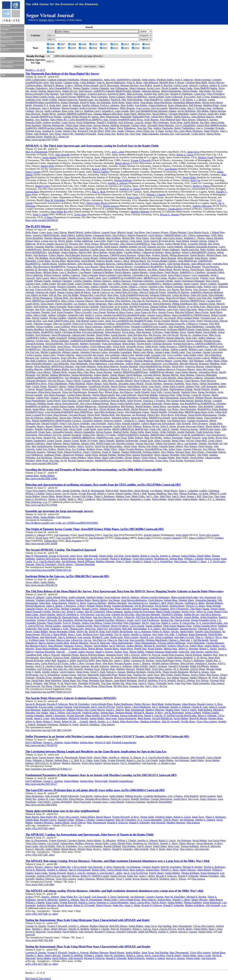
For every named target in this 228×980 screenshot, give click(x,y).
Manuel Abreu (33, 241)
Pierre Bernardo (186, 258)
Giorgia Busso (156, 272)
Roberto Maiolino (79, 643)
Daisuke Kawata (212, 341)
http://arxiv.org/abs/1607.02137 (41, 784)
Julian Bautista (59, 603)
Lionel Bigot (44, 261)
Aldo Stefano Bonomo (178, 264)
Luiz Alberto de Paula (36, 295)
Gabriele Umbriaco (35, 443)
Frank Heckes (203, 329)
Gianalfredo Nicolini (99, 386)
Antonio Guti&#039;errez (116, 326)
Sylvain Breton (121, 269)
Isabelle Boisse (49, 264)
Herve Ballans (100, 252)
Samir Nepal (130, 114)
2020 (93, 48)
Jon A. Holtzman (143, 631)
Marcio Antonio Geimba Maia (54, 643)
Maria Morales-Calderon (190, 378)
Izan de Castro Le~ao (103, 292)
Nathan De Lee (70, 91)
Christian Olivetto (107, 389)
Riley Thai (98, 128)
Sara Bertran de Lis (138, 603)
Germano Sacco (100, 802)
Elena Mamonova (98, 364)
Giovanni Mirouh (152, 375)
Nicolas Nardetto (153, 384)
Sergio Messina (104, 372)
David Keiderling (54, 344)
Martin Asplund (153, 249)
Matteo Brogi (165, 269)
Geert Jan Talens (34, 438)
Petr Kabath (98, 238)
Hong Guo (90, 629)
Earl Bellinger (75, 258)
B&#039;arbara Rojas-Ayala (199, 412)
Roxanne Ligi (32, 358)
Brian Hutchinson (163, 102)
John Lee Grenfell (62, 324)
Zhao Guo (207, 496)
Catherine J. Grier (59, 629)
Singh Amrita (149, 80)
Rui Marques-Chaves (36, 646)
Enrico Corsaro (33, 172)
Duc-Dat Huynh (170, 335)
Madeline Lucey (92, 111)
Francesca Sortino (189, 429)
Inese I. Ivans (75, 634)
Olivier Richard (107, 409)
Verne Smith (182, 535)
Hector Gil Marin (120, 626)
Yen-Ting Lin (99, 640)
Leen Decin (100, 295)
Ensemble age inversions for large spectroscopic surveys (59, 511)
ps (50, 914)
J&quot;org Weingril (73, 455)
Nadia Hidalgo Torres (175, 332)
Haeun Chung (218, 609)
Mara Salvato (189, 120)
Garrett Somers (67, 672)
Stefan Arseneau (203, 80)
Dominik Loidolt (119, 358)
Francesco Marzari (195, 366)
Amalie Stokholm (186, 432)
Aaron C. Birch (121, 261)
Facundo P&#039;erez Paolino (46, 117)
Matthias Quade (45, 403)
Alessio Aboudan (214, 238)
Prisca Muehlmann (58, 384)
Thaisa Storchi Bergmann (175, 672)
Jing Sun (82, 675)
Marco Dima (68, 301)
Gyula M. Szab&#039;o (193, 435)
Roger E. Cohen (75, 612)
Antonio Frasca (166, 312)
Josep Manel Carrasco (179, 275)
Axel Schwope (126, 122)
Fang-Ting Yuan (183, 683)
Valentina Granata (43, 324)
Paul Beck (153, 843)
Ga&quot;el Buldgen (103, 272)
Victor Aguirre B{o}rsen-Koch (159, 241)
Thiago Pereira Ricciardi (75, 409)
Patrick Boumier (192, 267)
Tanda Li (72, 499)
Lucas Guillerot (62, 326)
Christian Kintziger (162, 344)
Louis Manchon (116, 364)
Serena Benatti (91, 258)
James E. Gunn (41, 718)
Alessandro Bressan (102, 269)
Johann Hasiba (86, 329)
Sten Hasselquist (170, 629)
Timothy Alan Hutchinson (208, 631)
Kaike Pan (184, 652)
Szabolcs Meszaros (202, 206)
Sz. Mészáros (109, 840)
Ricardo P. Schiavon (57, 704)
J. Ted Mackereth (200, 640)
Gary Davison (200, 289)
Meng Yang (131, 683)
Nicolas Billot (59, 261)
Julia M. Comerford (95, 612)
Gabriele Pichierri (108, 398)
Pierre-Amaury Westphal (167, 455)
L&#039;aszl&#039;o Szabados (133, 435)
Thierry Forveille (83, 312)
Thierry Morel (73, 381)
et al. (45, 502)
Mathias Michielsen (60, 375)
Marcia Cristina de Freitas (153, 292)
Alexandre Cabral (215, 272)
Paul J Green (203, 97)
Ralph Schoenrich (70, 796)
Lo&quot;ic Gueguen (197, 324)
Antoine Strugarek (72, 435)
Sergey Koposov (208, 799)
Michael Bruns (51, 272)
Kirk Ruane (181, 415)
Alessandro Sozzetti (63, 432)
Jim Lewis (193, 799)
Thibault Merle (59, 372)
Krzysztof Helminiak (93, 332)
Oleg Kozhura (49, 349)
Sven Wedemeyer (34, 455)
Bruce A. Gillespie (207, 715)
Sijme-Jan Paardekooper (74, 392)
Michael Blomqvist (35, 606)
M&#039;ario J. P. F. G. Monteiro (137, 378)
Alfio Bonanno (85, 264)
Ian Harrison (51, 329)
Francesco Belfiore (97, 603)
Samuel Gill (156, 318)
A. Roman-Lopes (167, 763)
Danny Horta (132, 102)
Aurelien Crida (156, 287)
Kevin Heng (128, 332)
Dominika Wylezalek (85, 134)
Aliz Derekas (76, 298)
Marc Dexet (109, 298)
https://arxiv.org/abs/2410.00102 (42, 220)
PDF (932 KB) (46, 940)
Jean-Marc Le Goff (184, 637)
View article (32, 885)
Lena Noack (155, 386)
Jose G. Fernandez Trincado (210, 128)
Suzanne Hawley (188, 629)
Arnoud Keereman (35, 344)
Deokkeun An (161, 559)
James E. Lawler (217, 707)
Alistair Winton (132, 458)
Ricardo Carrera (90, 609)
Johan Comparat (137, 88)
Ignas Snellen (104, 429)
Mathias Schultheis (209, 876)
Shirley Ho (82, 631)
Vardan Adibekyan (83, 241)
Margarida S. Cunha (140, 499)
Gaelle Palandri (142, 392)
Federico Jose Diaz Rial (199, 298)
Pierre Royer (167, 415)
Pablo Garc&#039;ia (137, 97)
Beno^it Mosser (142, 381)
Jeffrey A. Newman (188, 649)
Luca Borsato (92, 267)
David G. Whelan (186, 680)
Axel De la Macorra (210, 614)
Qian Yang (135, 134)
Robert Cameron (52, 275)
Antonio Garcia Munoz (159, 315)
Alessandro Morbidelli (215, 378)
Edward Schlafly (50, 423)
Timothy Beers (46, 20)
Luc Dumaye (80, 304)
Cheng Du (129, 617)
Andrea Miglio (101, 375)
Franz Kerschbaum (112, 344)
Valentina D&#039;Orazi (192, 301)
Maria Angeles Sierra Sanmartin (96, 426)
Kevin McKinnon (187, 111)
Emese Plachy (187, 398)
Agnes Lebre (49, 355)
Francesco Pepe (167, 395)
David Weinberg (86, 535)
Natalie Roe (212, 660)
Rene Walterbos (53, 680)
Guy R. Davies (70, 493)
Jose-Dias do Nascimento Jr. (146, 301)
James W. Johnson (71, 105)
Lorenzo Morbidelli (62, 802)
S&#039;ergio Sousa (210, 429)
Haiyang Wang (183, 452)
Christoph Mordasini (36, 381)
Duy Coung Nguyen (95, 710)
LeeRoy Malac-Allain (216, 361)
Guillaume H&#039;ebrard (181, 329)
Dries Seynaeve (200, 423)
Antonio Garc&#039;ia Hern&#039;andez (124, 315)
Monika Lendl (142, 355)
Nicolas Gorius (188, 321)
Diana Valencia (54, 443)
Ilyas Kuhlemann (107, 349)
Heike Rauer (32, 232)
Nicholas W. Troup (69, 725)
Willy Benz (217, 235)
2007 (61, 44)
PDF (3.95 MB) (46, 885)
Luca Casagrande (200, 275)
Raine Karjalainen (156, 341)
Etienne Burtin (177, 606)
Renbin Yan (123, 134)
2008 (72, 44)
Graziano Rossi (93, 663)
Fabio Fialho (128, 309)
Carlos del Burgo (181, 295)
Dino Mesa (89, 372)
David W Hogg (87, 102)
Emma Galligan (117, 97)
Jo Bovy (69, 85)
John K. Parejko (97, 721)
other (51, 828)
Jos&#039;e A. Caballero (192, 272)
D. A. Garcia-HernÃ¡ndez (209, 623)
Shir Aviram (56, 82)
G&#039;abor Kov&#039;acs (193, 346)
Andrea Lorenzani (177, 358)
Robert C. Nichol (208, 649)
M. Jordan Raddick (121, 658)
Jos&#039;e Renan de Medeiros (207, 292)
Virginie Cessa (207, 278)
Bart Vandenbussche (42, 446)
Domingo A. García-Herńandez (112, 902)
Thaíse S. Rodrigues (104, 496)
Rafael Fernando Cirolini (38, 612)
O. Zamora (136, 757)
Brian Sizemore (33, 125)
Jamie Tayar (85, 128)
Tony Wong (55, 134)
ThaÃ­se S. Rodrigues (120, 559)
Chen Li (199, 637)
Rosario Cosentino (67, 287)
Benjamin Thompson (47, 725)
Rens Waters (198, 452)
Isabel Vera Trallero (46, 449)
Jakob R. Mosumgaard (93, 491)
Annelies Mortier (124, 381)
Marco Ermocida (58, 307)
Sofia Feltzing (53, 309)
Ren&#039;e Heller (51, 332)
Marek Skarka (213, 426)
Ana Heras (139, 232)
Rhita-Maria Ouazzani (49, 392)
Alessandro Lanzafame (120, 352)
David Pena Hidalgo (148, 395)
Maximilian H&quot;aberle (187, 102)
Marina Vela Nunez (148, 446)
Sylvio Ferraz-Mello (109, 309)
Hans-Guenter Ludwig (198, 358)
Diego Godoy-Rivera (97, 203)
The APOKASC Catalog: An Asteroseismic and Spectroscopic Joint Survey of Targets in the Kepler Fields (89, 835)
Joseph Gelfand (156, 97)
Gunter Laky (211, 349)
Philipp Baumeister (179, 255)
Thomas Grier (77, 629)
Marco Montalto (111, 378)
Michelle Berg (166, 82)
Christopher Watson (216, 452)
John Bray (86, 269)
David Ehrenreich (162, 304)
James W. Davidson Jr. (68, 614)
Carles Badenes (87, 82)
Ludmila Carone (158, 275)
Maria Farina (213, 307)
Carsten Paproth (172, 392)
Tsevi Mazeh (149, 369)
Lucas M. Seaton (143, 122)
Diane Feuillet (54, 623)
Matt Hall (127, 629)
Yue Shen (204, 122)
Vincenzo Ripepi (157, 409)
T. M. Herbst (186, 100)
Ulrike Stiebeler (168, 432)
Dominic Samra (195, 418)
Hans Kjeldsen (113, 238)
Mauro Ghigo (126, 318)
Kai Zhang (47, 686)
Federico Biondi (104, 261)
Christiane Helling (72, 332)
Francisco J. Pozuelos (154, 401)
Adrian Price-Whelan (162, 117)
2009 (83, 44)
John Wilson (50, 683)
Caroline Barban (132, 252)
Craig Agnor (136, 241)
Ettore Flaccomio (188, 309)
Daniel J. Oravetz (104, 652)
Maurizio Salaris (102, 418)
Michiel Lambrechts (51, 352)
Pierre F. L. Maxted (131, 369)
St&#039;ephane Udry (176, 235)
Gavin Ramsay (156, 235)
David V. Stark (98, 672)
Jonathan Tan (71, 128)
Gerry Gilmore (175, 796)
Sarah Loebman (52, 111)
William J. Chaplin (156, 194)
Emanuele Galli (76, 315)
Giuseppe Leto (158, 355)
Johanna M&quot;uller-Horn (108, 114)
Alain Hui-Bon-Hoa (137, 335)
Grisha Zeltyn (198, 134)
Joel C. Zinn (118, 152)
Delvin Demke (190, 91)
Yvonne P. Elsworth (141, 160)
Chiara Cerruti (191, 278)
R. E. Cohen (86, 760)
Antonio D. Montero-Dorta (73, 649)
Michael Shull (143, 669)
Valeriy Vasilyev (85, 446)
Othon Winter (94, 458)
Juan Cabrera (60, 232)
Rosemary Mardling (209, 364)
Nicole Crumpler (170, 88)
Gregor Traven (54, 441)
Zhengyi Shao (108, 669)
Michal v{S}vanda (106, 435)
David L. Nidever (115, 710)
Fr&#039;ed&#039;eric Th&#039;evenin (92, 438)
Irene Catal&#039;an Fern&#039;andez (122, 278)
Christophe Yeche (165, 683)
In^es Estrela (121, 307)
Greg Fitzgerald (81, 707)
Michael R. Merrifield (155, 646)
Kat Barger (114, 600)
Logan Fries (200, 94)
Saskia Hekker (171, 100)
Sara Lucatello (64, 538)
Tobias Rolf (221, 412)
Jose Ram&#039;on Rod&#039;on (197, 403)
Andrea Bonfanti (125, 264)
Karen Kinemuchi (198, 634)
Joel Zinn (119, 556)
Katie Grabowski (174, 97)
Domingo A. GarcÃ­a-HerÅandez (104, 873)
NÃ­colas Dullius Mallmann (172, 643)
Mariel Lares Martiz (143, 352)
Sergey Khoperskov (178, 105)
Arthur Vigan (175, 449)
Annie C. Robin (122, 660)
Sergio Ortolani (160, 389)
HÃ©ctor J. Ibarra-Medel (54, 634)
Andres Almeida (77, 597)
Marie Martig (32, 817)
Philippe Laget (196, 349)
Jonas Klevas (64, 346)
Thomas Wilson (61, 458)
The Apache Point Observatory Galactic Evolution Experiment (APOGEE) (71, 698)
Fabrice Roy (154, 415)
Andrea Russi (51, 418)
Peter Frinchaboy (216, 94)
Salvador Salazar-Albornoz (165, 663)
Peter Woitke (182, 458)
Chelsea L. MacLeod (179, 640)
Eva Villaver (209, 449)
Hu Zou (163, 686)
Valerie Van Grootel (165, 443)
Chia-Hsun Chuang (200, 609)
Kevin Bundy (162, 606)
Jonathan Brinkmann (123, 606)
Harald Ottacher (202, 389)
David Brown (197, 269)
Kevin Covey (153, 88)
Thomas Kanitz (118, 341)
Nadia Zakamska (150, 134)
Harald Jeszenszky (121, 338)
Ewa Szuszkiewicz (216, 435)
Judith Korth (151, 346)
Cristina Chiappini (100, 88)
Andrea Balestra (69, 252)
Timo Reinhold (205, 406)
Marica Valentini (71, 443)
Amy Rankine (42, 120)
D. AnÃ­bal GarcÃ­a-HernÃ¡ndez (180, 715)
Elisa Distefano (123, 301)
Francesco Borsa (75, 267)
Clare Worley (44, 802)
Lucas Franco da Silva (146, 312)
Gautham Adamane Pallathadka (63, 80)
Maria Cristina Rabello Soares (125, 403)
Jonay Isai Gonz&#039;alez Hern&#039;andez (129, 321)
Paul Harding (140, 629)
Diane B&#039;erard (129, 258)
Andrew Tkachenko (163, 128)
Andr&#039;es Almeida (128, 80)
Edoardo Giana (141, 318)
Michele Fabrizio (177, 307)
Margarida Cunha (193, 287)
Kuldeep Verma (95, 449)
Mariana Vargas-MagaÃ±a (152, 678)
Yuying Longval (137, 358)
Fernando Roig (176, 412)
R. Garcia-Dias (187, 623)
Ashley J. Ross (77, 663)
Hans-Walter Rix (59, 120)
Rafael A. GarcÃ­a (149, 556)
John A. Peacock (51, 655)
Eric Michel (43, 375)
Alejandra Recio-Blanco (97, 799)
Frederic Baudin (160, 255)
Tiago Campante (90, 275)
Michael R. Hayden (78, 718)
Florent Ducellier (64, 304)
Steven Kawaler (194, 341)
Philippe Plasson (204, 398)
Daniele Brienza (138, 269)
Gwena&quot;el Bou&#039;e (149, 267)
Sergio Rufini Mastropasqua (202, 415)
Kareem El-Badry (117, 94)
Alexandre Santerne (92, 421)
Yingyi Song (72, 125)
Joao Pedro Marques (86, 366)
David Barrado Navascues (78, 255)
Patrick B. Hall (118, 100)
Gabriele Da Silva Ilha (123, 614)
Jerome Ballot (116, 252)
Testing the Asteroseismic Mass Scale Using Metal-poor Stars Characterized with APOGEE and (88, 920)
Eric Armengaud (208, 597)
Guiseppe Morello (91, 381)
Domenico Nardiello (174, 384)
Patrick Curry (210, 287)
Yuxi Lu (79, 111)
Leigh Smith (90, 429)
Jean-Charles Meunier (186, 372)
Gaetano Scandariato (198, 421)
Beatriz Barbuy (100, 600)
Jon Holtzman (104, 102)
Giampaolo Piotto (102, 235)
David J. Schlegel (158, 666)
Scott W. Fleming (72, 623)
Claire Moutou (192, 381)
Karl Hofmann (43, 335)
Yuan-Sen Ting (145, 128)
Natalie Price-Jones (100, 658)
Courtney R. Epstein (36, 926)
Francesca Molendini (206, 375)
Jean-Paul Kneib (48, 637)
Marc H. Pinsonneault (36, 152)
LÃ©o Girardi (101, 559)
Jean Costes (83, 287)
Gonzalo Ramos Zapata (63, 406)
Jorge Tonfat (208, 438)
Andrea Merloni (218, 111)
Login (3, 75)
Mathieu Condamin (172, 284)
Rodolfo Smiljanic (44, 429)
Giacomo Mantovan (151, 364)
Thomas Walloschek (131, 452)
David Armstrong (115, 249)
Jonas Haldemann (195, 326)
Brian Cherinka (123, 609)
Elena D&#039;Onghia (205, 88)
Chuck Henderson (141, 707)
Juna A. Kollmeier (51, 108)
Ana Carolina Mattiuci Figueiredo (103, 369)
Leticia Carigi (181, 85)
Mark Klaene (32, 637)
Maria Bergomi (168, 258)
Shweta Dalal (60, 289)
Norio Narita (192, 384)
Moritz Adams (65, 241)
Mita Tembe (167, 675)
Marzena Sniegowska (53, 125)
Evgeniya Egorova (97, 94)
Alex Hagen (115, 629)
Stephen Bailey (83, 600)
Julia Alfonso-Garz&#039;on (135, 244)
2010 (93, 44)
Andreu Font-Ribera (92, 623)
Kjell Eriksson (41, 307)
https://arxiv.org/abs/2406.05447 (42, 463)
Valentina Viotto (55, 452)
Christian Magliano (143, 361)
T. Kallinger (182, 634)
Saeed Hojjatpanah (61, 335)
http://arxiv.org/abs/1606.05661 (41, 805)
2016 (51, 48)
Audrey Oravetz (198, 114)
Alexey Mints (48, 496)
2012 (114, 44)
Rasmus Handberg (35, 329)
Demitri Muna (111, 649)
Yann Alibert (157, 244)
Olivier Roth (93, 415)
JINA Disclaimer (7, 67)
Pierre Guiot (77, 326)
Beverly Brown (181, 269)
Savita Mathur (49, 157)
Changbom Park (34, 655)
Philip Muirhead (77, 384)
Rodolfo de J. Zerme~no (57, 137)
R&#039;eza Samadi (160, 418)
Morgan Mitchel (170, 375)
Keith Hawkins (135, 100)
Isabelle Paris (212, 652)
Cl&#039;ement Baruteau (123, 255)
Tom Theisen (64, 438)
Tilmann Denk (61, 298)
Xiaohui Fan (150, 94)
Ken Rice (93, 409)
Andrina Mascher (34, 369)
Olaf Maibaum (196, 361)
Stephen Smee (173, 710)
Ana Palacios (126, 392)
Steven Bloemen (205, 843)
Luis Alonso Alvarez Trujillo (88, 247)
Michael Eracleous (84, 620)
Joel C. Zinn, (152, 686)
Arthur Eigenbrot (209, 617)
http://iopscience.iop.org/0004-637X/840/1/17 (49, 769)
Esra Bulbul (146, 85)
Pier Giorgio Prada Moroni (180, 401)
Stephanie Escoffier (104, 620)
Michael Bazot (214, 255)
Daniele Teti (50, 438)
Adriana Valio (88, 443)
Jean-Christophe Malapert (38, 364)
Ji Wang (160, 131)
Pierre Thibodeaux (126, 128)
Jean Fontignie (33, 312)
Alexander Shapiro (35, 426)
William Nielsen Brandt (86, 85)
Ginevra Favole (182, 620)
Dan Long (123, 640)
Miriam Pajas (111, 392)
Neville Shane (188, 721)
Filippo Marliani (178, 232)
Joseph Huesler (119, 335)
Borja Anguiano (74, 541)
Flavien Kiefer (144, 344)
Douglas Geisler (84, 626)
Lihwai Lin (77, 640)
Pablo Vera (110, 131)
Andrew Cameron (71, 275)
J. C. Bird (74, 760)
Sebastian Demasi (151, 91)
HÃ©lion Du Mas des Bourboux (153, 617)
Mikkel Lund (218, 358)
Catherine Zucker (34, 137)
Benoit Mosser (123, 163)
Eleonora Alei (76, 244)
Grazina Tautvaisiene (162, 799)
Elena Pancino (76, 799)
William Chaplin (42, 281)
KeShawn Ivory (91, 634)
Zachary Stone (139, 125)
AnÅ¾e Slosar (198, 669)
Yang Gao (155, 623)
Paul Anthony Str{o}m (50, 435)
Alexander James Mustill (131, 384)
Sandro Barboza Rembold (179, 658)
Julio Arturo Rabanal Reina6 (94, 403)
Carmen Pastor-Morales (79, 395)
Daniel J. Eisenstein (55, 715)
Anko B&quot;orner (201, 264)
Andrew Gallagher (57, 315)
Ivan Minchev (63, 517)
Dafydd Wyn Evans (139, 307)
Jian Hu (175, 631)
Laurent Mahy (180, 361)
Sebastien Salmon (120, 418)
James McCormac (205, 369)
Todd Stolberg (205, 710)
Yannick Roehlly (159, 412)
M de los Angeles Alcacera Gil (52, 244)
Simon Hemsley (113, 332)
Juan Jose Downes (102, 617)
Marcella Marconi (189, 364)
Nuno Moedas (187, 375)
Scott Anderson (112, 597)
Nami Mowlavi (208, 381)
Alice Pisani (46, 658)
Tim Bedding (41, 258)
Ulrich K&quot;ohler (101, 346)
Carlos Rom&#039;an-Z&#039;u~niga (88, 120)
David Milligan (134, 375)
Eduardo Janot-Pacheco (79, 238)
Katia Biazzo (201, 258)
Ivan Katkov (141, 105)
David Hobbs (210, 332)
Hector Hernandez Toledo (62, 631)
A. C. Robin (113, 721)
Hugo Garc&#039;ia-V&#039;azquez (191, 315)
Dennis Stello (48, 166)
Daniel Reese (159, 406)
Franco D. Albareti (35, 597)
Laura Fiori (172, 309)
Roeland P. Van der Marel (91, 131)
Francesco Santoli (113, 421)
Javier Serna (176, 122)
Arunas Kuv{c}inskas (86, 349)
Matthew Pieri (210, 655)
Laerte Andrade (175, 247)
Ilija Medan (203, 111)
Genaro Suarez (69, 675)
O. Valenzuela (106, 678)
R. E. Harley (154, 629)
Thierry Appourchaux (199, 235)
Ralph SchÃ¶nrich (199, 666)
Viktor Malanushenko (145, 643)
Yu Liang (50, 640)
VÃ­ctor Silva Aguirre (204, 926)
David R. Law (147, 637)
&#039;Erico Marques (63, 366)
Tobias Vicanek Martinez (131, 449)
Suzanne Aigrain (198, 241)
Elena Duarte (47, 304)
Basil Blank (158, 704)
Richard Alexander (109, 244)
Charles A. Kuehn (57, 499)
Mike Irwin (215, 335)
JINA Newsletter (7, 63)
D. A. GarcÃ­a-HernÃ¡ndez (47, 561)
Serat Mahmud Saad (170, 120)
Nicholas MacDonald (156, 640)
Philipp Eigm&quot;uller (185, 304)
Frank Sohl (155, 429)
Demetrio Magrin (163, 361)
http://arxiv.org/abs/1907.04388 (41, 544)
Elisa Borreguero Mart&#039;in (49, 267)
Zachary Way (171, 131)
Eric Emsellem (66, 620)
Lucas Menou (44, 372)
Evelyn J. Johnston (110, 105)
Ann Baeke (221, 249)
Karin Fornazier (65, 312)
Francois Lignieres (50, 358)
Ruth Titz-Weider (153, 438)
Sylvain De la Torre (35, 617)
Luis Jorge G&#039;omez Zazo (59, 321)
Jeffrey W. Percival (150, 655)
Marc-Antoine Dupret (119, 304)
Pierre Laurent (131, 637)
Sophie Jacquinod (58, 338)
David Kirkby (215, 634)
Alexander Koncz (135, 346)
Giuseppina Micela (208, 372)
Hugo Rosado (60, 415)
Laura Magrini (117, 802)
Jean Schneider (99, 423)
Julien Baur (45, 603)
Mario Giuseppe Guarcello (172, 324)
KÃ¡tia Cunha (46, 707)
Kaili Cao (195, 180)
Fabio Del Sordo (199, 295)
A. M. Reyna (200, 658)
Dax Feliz (40, 309)
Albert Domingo (170, 301)
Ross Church (212, 281)
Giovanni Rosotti (77, 415)
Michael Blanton (214, 603)
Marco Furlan (202, 312)
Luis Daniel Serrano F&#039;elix (73, 97)
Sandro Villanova (126, 131)
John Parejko (197, 652)
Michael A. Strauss (199, 672)
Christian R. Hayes (207, 629)
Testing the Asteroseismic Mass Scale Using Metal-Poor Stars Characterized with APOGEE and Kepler (88, 947)
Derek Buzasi (171, 272)
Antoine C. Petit (58, 398)
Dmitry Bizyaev (216, 82)
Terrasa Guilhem (44, 326)
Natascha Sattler (34, 122)
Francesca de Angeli (46, 292)
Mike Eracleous (135, 94)
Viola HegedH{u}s (153, 100)
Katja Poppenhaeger (36, 401)
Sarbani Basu (32, 192)
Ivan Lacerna (143, 108)
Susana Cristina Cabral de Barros (74, 292)
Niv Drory (217, 91)
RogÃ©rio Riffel (86, 660)
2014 (136, 44)
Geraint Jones (43, 341)
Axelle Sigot (120, 426)
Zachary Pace (121, 652)
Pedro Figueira (158, 309)
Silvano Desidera (93, 298)
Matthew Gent (93, 318)
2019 (83, 48)
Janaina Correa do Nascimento (139, 612)
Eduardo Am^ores (157, 247)
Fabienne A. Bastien (43, 760)
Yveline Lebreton (65, 355)
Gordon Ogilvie (72, 389)
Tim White (203, 455)
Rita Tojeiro (213, 675)
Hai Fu (146, 623)
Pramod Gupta (86, 100)
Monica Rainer (171, 403)
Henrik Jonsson (111, 206)
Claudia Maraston (215, 643)
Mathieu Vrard (205, 157)
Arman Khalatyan (157, 105)
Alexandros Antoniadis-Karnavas (201, 247)
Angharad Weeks (53, 455)
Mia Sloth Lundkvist (36, 361)
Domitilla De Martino (178, 292)
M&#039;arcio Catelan (155, 278)
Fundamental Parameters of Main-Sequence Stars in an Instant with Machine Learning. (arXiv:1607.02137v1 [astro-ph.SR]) (101, 775)
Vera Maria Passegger (55, 395)
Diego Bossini (107, 267)
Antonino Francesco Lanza (94, 352)
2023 (125, 48)
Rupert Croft (221, 612)
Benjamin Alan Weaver (101, 680)
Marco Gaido (40, 315)
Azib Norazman (209, 386)
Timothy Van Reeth (208, 443)
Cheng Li (209, 637)
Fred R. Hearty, (65, 564)
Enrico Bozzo (56, 269)
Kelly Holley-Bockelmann (119, 631)
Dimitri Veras (64, 449)
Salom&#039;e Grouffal (128, 324)
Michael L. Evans (125, 620)
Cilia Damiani (93, 289)
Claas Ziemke (176, 461)
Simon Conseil (191, 284)
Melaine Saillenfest (82, 418)
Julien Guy (102, 629)
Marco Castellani (59, 278)
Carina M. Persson (201, 395)
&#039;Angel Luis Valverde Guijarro (115, 443)
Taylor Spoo (80, 214)
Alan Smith (156, 238)
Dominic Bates (186, 600)
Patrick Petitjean (193, 655)
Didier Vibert (110, 449)
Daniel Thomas (182, 675)
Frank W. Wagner (111, 452)
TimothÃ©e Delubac (172, 614)
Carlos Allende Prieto (176, 244)
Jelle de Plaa (55, 295)
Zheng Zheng (213, 134)
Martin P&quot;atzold (103, 395)
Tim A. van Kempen (187, 443)
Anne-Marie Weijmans (191, 131)
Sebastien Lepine (177, 108)
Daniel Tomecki (192, 438)
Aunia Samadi (178, 418)
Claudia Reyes (175, 209)
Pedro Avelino (207, 249)
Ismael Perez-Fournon (173, 655)
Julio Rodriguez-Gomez (137, 412)
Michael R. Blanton (54, 85)
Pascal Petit (74, 398)
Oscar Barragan (101, 255)
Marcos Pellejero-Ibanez (92, 655)
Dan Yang (54, 461)
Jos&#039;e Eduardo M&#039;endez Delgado (117, 91)
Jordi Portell (84, 401)
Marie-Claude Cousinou (168, 612)
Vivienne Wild (217, 680)
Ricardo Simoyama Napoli (191, 426)
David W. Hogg (97, 631)
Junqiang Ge (69, 626)
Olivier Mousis (175, 381)
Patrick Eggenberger (141, 304)
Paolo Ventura (205, 446)
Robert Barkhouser (123, 704)
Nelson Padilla (137, 652)
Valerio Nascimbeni (209, 384)
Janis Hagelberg (177, 326)
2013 (125, 44)
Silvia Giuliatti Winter (188, 318)
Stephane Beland (124, 713)
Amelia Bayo (180, 799)
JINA (3, 58)
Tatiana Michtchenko (82, 375)
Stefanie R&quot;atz (86, 406)
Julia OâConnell (66, 652)
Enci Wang (82, 680)
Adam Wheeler (211, 131)
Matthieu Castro (77, 278)
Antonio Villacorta (192, 449)
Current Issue (6, 25)
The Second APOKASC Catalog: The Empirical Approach (61, 550)
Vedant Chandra (81, 88)
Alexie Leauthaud (164, 637)
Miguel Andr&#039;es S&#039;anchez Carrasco (57, 421)
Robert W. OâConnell (75, 721)
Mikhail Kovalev (134, 796)
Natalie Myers (49, 114)
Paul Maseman (33, 710)
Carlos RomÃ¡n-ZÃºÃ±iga (54, 663)
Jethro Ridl (50, 660)
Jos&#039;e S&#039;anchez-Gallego (44, 128)
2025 (146, 48)
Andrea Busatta (140, 272)
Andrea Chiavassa (122, 281)
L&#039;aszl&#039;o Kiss (208, 344)
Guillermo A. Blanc (195, 603)
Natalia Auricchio (190, 249)
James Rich (214, 658)
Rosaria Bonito (158, 264)
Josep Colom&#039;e (150, 284)
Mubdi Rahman (139, 658)
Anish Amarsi (111, 247)
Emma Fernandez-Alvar (203, 620)
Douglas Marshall (129, 366)
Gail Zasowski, (149, 763)
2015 (146, 44)
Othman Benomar (108, 258)
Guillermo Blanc (34, 85)
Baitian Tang (125, 675)
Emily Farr (163, 94)
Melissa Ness (144, 114)
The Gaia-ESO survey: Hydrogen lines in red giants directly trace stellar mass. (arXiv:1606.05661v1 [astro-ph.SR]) (95, 790)
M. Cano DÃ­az (52, 609)
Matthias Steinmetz (120, 125)
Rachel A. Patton (201, 186)
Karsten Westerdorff (143, 455)
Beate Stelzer (152, 432)
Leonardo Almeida (197, 244)
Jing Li (191, 108)
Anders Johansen (207, 338)
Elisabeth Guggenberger (124, 742)
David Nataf (42, 538)
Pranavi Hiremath (70, 102)
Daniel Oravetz (118, 876)
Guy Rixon (173, 409)
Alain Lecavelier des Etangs (89, 355)
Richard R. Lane (100, 637)
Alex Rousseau (123, 415)
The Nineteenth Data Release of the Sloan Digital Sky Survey (62, 74)
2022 (114, 48)
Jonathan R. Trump (52, 131)
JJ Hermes (158, 332)
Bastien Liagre (43, 186)
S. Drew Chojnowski (114, 867)
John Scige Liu (101, 358)
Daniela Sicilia (71, 426)
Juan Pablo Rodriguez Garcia (109, 412)
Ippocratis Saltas (139, 418)
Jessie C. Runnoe (142, 663)
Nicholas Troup (33, 131)
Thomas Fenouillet (71, 309)
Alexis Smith (76, 429)
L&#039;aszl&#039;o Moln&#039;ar (44, 378)
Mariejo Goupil (125, 232)
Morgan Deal (87, 295)
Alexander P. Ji (41, 105)
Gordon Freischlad (113, 623)
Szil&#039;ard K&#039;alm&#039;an (90, 341)
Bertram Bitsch (138, 261)
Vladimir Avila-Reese (46, 600)
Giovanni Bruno (34, 272)
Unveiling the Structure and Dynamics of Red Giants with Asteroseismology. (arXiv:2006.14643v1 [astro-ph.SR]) (94, 470)
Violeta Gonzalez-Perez (205, 626)
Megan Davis (54, 91)
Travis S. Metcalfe (35, 849)
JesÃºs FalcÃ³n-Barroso (147, 620)
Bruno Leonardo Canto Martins (115, 275)
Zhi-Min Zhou (120, 686)
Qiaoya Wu (68, 134)
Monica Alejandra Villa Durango (42, 94)
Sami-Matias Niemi (137, 386)
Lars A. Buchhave (68, 272)
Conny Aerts (46, 232)
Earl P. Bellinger (34, 742)
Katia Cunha (186, 88)
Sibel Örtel (165, 496)
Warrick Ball (85, 252)
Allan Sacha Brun (214, 269)
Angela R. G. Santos (130, 189)
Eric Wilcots (202, 680)
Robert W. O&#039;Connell (95, 876)
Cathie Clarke (49, 284)
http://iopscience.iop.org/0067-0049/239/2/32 (48, 570)
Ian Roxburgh (139, 415)
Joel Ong (147, 389)
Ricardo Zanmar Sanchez (81, 461)
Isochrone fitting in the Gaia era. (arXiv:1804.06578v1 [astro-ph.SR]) (67, 576)
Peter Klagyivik (33, 346)
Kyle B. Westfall (167, 680)
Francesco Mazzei (186, 369)
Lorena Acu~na (49, 241)
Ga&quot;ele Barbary (153, 252)
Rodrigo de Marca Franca (120, 312)
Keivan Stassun (101, 125)
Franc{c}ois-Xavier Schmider (75, 423)
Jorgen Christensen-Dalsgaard (189, 281)
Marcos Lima (63, 640)
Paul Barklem (40, 255)
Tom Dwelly (66, 94)
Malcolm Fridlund (184, 312)
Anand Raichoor (157, 658)
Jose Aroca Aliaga (134, 249)
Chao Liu (112, 640)
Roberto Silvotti (151, 426)
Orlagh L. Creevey (138, 287)
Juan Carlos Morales (166, 378)
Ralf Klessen (195, 105)
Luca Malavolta (61, 364)
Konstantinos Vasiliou (65, 446)
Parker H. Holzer (161, 631)
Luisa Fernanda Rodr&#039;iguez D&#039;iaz (69, 412)
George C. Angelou (53, 742)
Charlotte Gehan (76, 318)
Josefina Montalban (91, 378)
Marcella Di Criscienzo (128, 298)
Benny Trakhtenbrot (185, 128)
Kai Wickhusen (44, 458)
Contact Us (5, 50)
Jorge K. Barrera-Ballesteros (111, 82)
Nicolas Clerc (59, 612)
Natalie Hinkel (195, 332)
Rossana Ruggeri (123, 663)
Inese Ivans (111, 718)
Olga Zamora (181, 561)
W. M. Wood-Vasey (67, 683)
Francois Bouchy (124, 267)
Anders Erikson (92, 232)
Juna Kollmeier (96, 538)
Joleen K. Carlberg (199, 85)
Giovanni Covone (118, 287)
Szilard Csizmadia (174, 287)
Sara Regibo (173, 406)
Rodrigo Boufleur (174, 267)
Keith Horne (118, 102)
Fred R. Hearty (124, 707)
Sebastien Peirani (70, 655)
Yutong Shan (215, 423)
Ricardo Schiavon (100, 666)
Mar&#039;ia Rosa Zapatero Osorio (113, 461)
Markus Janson (103, 338)
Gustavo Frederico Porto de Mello (109, 401)
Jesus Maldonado (79, 364)
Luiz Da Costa (103, 614)
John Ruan (108, 663)
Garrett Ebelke (191, 617)
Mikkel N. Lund (218, 493)
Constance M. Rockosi (143, 660)
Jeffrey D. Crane (205, 612)
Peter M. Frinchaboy (55, 200)
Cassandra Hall (213, 326)
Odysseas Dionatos (104, 301)
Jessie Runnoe (151, 120)
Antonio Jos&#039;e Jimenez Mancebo (164, 338)
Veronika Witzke (166, 458)
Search (3, 34)
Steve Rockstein (188, 409)
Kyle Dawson (87, 614)
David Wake (38, 680)
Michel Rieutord (139, 409)
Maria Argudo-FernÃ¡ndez (185, 597)
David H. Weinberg (148, 680)
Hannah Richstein (34, 660)
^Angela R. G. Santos (134, 421)
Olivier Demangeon (42, 298)
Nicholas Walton (151, 452)
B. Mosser (55, 763)
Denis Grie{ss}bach (83, 324)
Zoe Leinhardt (112, 355)
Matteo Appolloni (80, 249)
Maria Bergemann (150, 258)
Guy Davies (173, 289)
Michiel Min (128, 238)
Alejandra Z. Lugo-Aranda (115, 111)
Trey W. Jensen (122, 634)
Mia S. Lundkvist (86, 499)
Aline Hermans (143, 332)
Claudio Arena (98, 249)
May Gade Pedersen (126, 395)
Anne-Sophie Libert (193, 355)
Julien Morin (108, 381)
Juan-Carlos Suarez (173, 238)
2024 (136, 48)
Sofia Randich (191, 796)
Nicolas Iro (185, 335)
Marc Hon (173, 493)
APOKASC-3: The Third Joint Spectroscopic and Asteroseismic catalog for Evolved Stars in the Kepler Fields (92, 146)
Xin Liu (39, 111)
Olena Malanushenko (122, 643)
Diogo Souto (86, 125)
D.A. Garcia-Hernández (90, 846)
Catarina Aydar (71, 82)
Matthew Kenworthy (90, 344)
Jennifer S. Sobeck (142, 561)
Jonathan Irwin (200, 335)
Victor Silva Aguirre (209, 535)
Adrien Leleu (127, 355)
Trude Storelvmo (205, 432)
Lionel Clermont (83, 284)
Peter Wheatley (188, 455)
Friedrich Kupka (125, 349)
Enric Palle (157, 392)
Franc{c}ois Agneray (118, 241)
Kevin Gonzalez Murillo (166, 321)
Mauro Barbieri (173, 252)
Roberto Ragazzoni (137, 235)
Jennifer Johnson (90, 105)
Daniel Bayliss (198, 255)
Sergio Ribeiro (54, 409)
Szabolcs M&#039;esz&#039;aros (75, 114)
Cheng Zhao (60, 686)
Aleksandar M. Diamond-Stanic (62, 617)
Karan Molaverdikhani (47, 649)
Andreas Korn (101, 796)
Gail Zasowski (183, 134)
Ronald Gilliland (112, 846)
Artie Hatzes (137, 329)
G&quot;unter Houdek (83, 335)
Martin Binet (73, 261)
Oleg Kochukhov (80, 346)
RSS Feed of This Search (38, 978)
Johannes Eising (207, 304)
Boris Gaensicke (99, 97)
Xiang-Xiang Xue (106, 134)
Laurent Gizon (109, 232)
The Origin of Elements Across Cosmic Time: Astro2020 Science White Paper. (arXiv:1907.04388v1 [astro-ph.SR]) (95, 529)
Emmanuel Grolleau (104, 324)
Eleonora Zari (167, 134)
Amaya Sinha (217, 122)
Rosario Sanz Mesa (156, 421)
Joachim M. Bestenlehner (159, 802)
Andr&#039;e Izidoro (36, 338)
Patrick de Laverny (120, 799)
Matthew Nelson (75, 710)
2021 (104, 48)
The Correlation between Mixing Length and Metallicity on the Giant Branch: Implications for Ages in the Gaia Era (96, 752)
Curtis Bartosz (155, 600)
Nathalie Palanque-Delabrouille (161, 652)
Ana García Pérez (217, 840)
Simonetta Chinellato (143, 281)
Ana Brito (152, 269)
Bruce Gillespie (102, 626)
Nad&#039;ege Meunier (161, 372)
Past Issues (5, 30)
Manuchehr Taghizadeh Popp (135, 117)
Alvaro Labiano (161, 349)
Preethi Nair (140, 649)
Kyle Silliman (134, 426)
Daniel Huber (189, 177)
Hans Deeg (113, 295)
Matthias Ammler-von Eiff (133, 247)
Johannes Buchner (129, 85)
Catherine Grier (33, 100)
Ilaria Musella (110, 384)
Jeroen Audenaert (171, 249)
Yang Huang (146, 102)
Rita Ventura (191, 446)
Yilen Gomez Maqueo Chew (177, 626)
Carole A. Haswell (104, 329)
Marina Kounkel (70, 108)
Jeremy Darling (38, 91)
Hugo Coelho (100, 284)
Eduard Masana (213, 366)
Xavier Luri (53, 361)
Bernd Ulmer (178, 441)
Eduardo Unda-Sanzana (85, 678)
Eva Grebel (190, 97)
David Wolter (197, 458)
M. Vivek (213, 678)
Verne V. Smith (40, 214)
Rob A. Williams (34, 683)
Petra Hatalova (122, 329)
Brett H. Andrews (130, 597)
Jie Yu (64, 461)
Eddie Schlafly (141, 666)
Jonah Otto (213, 114)
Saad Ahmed (182, 241)
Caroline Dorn (214, 301)
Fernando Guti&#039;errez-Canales (149, 326)
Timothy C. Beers (198, 561)
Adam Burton (189, 704)
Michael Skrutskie (106, 879)
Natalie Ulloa (70, 131)
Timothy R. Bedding (79, 929)
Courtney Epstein (63, 707)
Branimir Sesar (92, 669)
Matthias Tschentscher (127, 441)
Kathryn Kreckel (88, 108)
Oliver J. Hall (140, 493)
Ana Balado (54, 252)
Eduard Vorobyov (73, 452)
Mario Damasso (76, 289)
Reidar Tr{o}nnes (89, 441)
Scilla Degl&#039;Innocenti (134, 295)
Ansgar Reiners (189, 406)
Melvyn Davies (158, 289)
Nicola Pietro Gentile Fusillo (40, 97)
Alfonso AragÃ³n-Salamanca (155, 597)
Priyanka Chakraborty (36, 88)
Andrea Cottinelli (99, 287)
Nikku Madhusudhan (104, 361)
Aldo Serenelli (62, 155)
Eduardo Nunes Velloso (171, 446)
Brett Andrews (137, 870)
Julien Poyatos (135, 401)
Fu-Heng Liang (203, 108)
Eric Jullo (169, 634)
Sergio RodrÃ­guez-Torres (168, 660)
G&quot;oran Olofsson (129, 389)
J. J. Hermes (200, 100)
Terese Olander (89, 389)
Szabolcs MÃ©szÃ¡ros (48, 559)
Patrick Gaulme (101, 172)
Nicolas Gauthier (58, 318)
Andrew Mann (133, 364)
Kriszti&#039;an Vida (156, 449)
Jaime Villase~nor (145, 131)
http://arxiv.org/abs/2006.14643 (41, 478)
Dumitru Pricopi (203, 401)
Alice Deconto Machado (148, 614)
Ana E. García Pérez (140, 902)
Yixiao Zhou (161, 461)
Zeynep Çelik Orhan (82, 496)
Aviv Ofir (58, 389)
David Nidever (160, 114)
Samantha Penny (114, 655)
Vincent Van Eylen (145, 443)
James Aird (109, 80)
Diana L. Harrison (68, 329)
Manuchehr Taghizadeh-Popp (102, 675)
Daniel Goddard (154, 626)
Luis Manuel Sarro (176, 421)
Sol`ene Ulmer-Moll (196, 441)
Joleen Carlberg (197, 538)
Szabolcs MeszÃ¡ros (178, 646)
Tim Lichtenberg (213, 355)
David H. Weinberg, (90, 725)
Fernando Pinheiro (149, 398)
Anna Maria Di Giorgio (152, 298)
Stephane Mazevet (166, 369)
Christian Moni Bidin (196, 82)
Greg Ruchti (86, 796)
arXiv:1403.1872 (34, 964)
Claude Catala (94, 278)
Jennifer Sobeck (152, 535)
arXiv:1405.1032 (34, 914)
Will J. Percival (132, 655)
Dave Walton (167, 452)
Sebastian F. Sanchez (207, 120)
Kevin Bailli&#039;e (36, 252)
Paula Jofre (55, 105)
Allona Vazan (130, 446)
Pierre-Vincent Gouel (207, 321)
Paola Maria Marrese (108, 366)
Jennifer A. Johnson (118, 183)
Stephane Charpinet (62, 281)
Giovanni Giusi (208, 318)
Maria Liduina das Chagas (136, 289)
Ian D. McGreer (117, 646)
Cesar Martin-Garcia (198, 232)
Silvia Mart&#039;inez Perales (155, 366)
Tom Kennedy (71, 344)
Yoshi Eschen (107, 307)
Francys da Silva (44, 289)
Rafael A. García (106, 493)
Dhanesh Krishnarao (108, 108)
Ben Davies (186, 289)
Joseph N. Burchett (163, 85)
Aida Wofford (41, 134)
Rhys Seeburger (161, 122)
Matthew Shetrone (140, 212)
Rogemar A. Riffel (66, 660)
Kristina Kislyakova (183, 344)
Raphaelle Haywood (155, 329)
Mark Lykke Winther (113, 458)
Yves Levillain (174, 355)
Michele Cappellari (71, 609)
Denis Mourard (159, 381)
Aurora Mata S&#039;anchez (212, 125)
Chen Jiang (138, 338)
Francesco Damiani (111, 289)
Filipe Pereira (183, 395)
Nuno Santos (142, 238)
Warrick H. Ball (103, 742)
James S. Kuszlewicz (36, 499)
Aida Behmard (151, 82)
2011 (104, 44)
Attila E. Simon (168, 426)
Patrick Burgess (123, 272)
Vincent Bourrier (210, 267)
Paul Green (43, 629)
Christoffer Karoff (176, 341)
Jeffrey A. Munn (34, 721)
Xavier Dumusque (97, 304)
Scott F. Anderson (184, 80)
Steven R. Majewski (100, 643)
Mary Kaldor (127, 105)
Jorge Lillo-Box (69, 358)
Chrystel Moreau (56, 381)
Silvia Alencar (91, 244)
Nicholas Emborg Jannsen (81, 338)
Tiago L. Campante (188, 491)
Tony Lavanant (194, 352)
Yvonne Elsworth (87, 493)
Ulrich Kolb (119, 346)
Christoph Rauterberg (109, 406)
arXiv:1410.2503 (34, 855)
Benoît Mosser (65, 905)
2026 (51, 52)
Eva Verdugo (79, 449)
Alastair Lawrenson (212, 352)
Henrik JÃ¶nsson (86, 561)
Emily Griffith (50, 100)
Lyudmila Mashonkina (155, 796)
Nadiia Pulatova (182, 117)
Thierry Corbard (208, 284)
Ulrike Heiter (217, 329)
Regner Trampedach (36, 441)
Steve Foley (220, 309)
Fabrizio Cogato (130, 284)
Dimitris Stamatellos (84, 432)
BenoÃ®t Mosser (198, 718)
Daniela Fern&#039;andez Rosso (126, 120)
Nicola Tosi (221, 438)
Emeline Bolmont (67, 264)
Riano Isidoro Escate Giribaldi (83, 307)
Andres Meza (196, 646)
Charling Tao (139, 675)
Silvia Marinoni (42, 366)
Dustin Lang (116, 637)
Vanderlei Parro (189, 392)
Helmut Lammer (71, 352)
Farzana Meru (75, 372)
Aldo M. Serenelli (170, 721)
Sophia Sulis (89, 435)
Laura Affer (100, 241)
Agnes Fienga (142, 309)
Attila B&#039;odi (187, 261)
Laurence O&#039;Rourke (46, 235)
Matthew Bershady (117, 603)
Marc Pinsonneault (109, 117)
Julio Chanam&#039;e (60, 88)
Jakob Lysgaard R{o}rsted (39, 415)
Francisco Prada (61, 658)
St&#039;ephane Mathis (57, 369)
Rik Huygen (155, 335)
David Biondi (88, 261)
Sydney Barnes (56, 255)
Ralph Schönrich (136, 958)
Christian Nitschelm (179, 114)
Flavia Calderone (34, 275)
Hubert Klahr (49, 346)
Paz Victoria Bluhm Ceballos (162, 261)
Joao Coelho (114, 284)
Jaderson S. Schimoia (121, 666)
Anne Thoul (121, 438)
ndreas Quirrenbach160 (66, 403)
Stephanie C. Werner (194, 238)
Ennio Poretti (54, 401)
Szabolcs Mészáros (44, 823)
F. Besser (180, 82)
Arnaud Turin (146, 441)
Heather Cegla (175, 278)
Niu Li (218, 637)
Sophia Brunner (173, 704)
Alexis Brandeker (34, 238)
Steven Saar (65, 418)
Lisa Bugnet (171, 169)
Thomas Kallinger (123, 180)
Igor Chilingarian (119, 88)
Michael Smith (214, 669)
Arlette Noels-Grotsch (173, 386)
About (3, 46)
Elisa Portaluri (69, 401)
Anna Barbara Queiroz (203, 117)
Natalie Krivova (66, 349)
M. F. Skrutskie (181, 669)
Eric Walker (42, 713)
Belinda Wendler (108, 455)
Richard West (124, 455)
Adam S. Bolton (54, 606)
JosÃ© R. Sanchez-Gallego (49, 666)
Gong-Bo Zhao (75, 686)
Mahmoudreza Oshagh (181, 389)
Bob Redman (127, 406)
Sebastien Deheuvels (160, 295)
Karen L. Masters (84, 646)
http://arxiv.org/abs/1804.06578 (41, 585)
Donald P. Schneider (107, 122)
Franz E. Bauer (134, 82)
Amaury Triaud (71, 441)
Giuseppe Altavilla (44, 247)
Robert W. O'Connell (84, 905)
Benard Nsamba (44, 389)
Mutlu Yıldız (138, 496)
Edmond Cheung (140, 609)
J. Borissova (70, 606)
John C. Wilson (57, 713)
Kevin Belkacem (58, 258)
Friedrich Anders (165, 80)
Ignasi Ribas (39, 409)
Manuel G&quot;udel (55, 238)
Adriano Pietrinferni (128, 398)
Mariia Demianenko (171, 91)
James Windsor (78, 458)
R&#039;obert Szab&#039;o (165, 435)
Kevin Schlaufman (86, 122)
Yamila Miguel (117, 375)
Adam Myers (126, 649)
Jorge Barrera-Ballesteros (134, 600)
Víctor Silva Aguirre (36, 491)
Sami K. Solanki (170, 429)
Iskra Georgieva (109, 318)
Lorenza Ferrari (90, 309)
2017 (61, 48)
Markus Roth (108, 415)
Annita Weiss (91, 455)
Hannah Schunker (131, 423)
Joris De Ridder (71, 295)
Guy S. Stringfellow (185, 125)
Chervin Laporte (159, 108)
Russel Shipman (54, 426)
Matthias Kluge (211, 105)
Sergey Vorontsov (92, 452)
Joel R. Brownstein (109, 85)
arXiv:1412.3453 (34, 828)
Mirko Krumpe (127, 108)
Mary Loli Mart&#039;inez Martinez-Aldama (153, 111)
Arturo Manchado (196, 643)
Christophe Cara (141, 275)
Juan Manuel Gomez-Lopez (90, 321)
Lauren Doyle (32, 304)
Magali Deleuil (75, 232)
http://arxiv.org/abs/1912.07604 (41, 505)
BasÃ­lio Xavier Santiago (77, 666)
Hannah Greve (218, 97)
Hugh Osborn (68, 235)
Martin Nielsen (118, 386)
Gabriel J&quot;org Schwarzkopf (158, 423)
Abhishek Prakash (80, 658)
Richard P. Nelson (57, 386)
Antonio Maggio (124, 361)
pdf (46, 828)
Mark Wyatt (42, 461)
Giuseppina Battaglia (206, 600)
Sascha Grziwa (149, 324)
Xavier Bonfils (142, 264)
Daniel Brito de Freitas (127, 292)
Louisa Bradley (72, 269)
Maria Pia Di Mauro (176, 298)
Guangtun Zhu (136, 686)
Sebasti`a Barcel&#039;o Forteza (199, 252)
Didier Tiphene (135, 438)
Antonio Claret (33, 284)
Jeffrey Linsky (85, 358)
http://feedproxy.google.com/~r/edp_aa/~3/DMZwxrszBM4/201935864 (62, 523)
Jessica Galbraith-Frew (131, 715)
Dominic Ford (49, 312)
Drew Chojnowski (179, 609)
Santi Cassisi (42, 278)
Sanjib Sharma (191, 122)
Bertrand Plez (220, 398)
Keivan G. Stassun (169, 214)
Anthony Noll (193, 386)
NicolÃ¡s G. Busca (195, 606)
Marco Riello (123, 409)
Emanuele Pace (96, 392)
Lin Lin (87, 640)
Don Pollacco (119, 235)
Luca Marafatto (170, 364)
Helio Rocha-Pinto (130, 721)
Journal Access (6, 38)
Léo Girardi (53, 843)
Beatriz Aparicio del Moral (56, 249)
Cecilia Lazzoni (33, 355)
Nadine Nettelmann (77, 386)
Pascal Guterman (93, 326)
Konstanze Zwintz (194, 461)
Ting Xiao (106, 683)
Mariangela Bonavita (104, 264)
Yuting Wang (69, 680)
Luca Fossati (99, 312)
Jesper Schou (114, 423)
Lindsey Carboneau (209, 491)
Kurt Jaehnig (106, 634)
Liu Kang (203, 493)
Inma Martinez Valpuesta (61, 646)
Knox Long (68, 111)
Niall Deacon (85, 91)
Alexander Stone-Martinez (161, 125)
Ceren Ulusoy (215, 441)
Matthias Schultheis (150, 721)
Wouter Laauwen (144, 349)
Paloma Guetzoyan (68, 100)
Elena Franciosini (82, 802)
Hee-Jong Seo (60, 669)
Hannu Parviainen (207, 392)
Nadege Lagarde (179, 349)
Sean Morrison (33, 114)
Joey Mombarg (72, 378)
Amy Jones (158, 634)
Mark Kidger (129, 344)
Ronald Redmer (143, 406)
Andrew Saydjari (52, 122)
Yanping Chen (106, 609)
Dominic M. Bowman (36, 269)
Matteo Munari (94, 384)
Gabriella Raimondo (152, 403)
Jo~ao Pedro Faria (196, 307)
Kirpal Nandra (155, 649)
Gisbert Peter (43, 398)
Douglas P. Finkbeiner (181, 94)
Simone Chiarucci (102, 281)
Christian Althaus (64, 247)
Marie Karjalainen (137, 341)
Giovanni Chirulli (164, 281)
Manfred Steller (121, 432)
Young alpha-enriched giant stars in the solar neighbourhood (62, 811)
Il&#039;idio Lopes (156, 358)
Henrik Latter (178, 352)
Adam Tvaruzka (162, 441)
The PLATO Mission (38, 226)
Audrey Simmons (86, 879)
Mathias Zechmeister (143, 461)
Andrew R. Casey (218, 85)
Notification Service (8, 42)
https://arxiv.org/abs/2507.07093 (42, 140)
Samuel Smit (61, 429)
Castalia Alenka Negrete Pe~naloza (81, 117)
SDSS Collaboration (36, 80)
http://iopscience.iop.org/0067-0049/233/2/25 (48, 692)
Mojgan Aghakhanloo (91, 80)
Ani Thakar (110, 128)
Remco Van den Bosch (126, 678)
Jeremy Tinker (198, 675)
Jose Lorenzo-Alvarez (157, 232)
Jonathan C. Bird (157, 603)
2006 (51, 44)
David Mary (178, 366)
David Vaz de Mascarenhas (108, 446)
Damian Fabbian (158, 307)
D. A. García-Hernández (150, 820)
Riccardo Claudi (65, 284)
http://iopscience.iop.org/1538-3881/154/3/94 (48, 730)
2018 (72, 48)
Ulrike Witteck (149, 458)
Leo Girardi (170, 318)
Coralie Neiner (39, 386)
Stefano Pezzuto (89, 398)
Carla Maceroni (69, 361)
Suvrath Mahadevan (162, 718)
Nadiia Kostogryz (168, 346)
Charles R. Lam (200, 707)
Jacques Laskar (162, 352)
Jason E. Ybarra (146, 683)
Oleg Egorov (80, 94)
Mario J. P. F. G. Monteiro (212, 499)
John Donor (205, 91)
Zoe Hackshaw (102, 100)
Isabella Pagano (84, 235)
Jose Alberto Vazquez (177, 678)
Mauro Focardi (206, 309)
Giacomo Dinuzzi (84, 301)
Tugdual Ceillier (66, 820)
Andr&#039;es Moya (36, 384)
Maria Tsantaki (107, 441)
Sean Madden (85, 361)
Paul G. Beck (99, 192)
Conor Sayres (68, 122)
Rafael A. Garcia (185, 155)
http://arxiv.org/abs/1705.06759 (41, 745)
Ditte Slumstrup (33, 502)
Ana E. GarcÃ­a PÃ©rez (103, 707)
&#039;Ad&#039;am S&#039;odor (130, 429)
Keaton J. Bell (99, 169)
